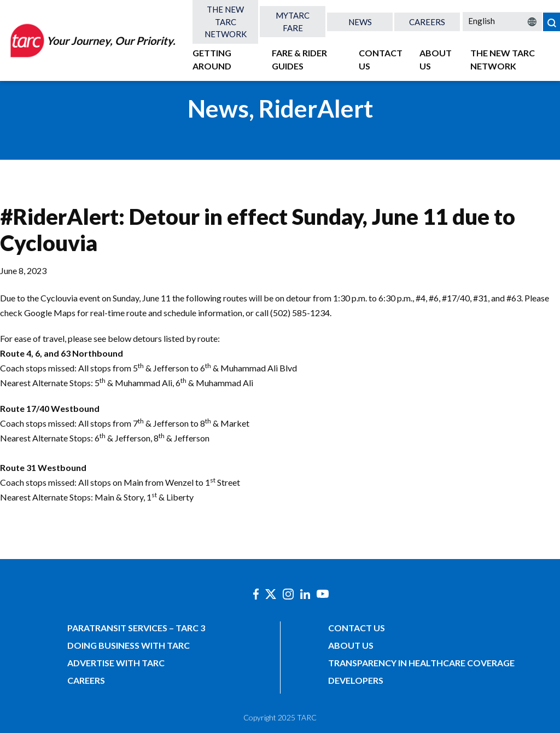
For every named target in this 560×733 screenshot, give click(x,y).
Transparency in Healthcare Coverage (421, 663)
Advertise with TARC (116, 663)
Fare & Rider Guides (299, 59)
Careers (427, 22)
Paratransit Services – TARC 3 (136, 628)
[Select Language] (502, 21)
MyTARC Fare (293, 22)
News (360, 22)
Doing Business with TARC (129, 645)
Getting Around (212, 59)
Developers (356, 680)
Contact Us (381, 59)
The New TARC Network (226, 22)
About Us (436, 59)
